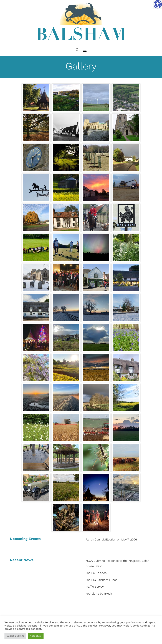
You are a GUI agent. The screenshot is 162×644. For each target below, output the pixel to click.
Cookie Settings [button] (15, 636)
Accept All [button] (36, 636)
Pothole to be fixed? (99, 594)
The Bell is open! (96, 573)
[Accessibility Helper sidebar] (158, 4)
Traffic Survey (95, 587)
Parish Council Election (101, 539)
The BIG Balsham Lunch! (102, 580)
